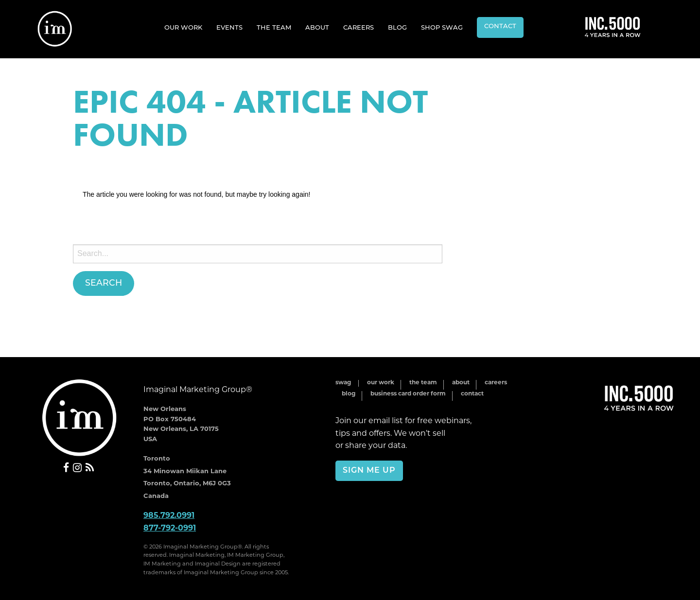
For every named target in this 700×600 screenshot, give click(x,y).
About (317, 28)
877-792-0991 (170, 529)
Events (229, 28)
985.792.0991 (169, 516)
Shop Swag (442, 28)
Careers (359, 28)
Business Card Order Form (408, 394)
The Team (274, 28)
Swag (343, 383)
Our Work (183, 28)
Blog (397, 28)
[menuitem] (183, 27)
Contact (500, 26)
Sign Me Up (369, 471)
